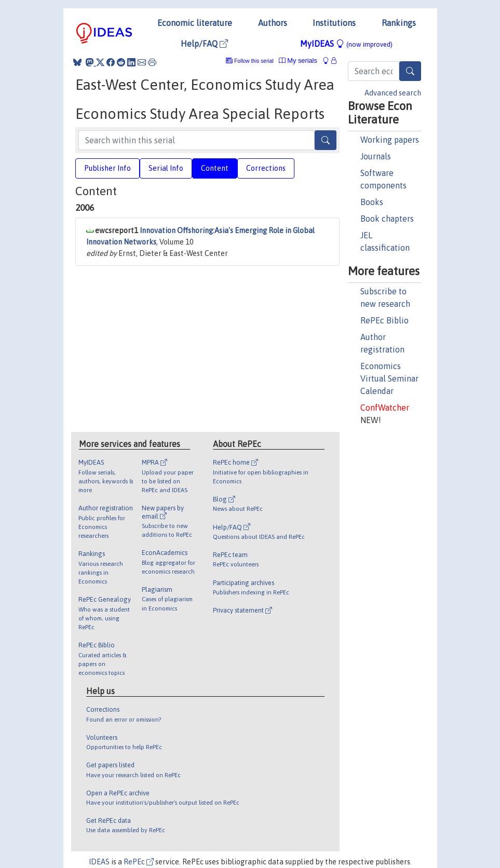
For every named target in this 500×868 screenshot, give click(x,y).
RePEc (139, 862)
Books (372, 202)
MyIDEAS (346, 44)
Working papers (390, 140)
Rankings (399, 23)
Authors (273, 23)
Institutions (334, 23)
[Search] (410, 71)
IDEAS (99, 862)
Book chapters (387, 219)
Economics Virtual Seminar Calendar (389, 378)
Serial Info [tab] (166, 168)
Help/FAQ (204, 44)
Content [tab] (215, 168)
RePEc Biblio (384, 320)
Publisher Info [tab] (107, 168)
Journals (376, 156)
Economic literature (195, 23)
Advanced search (393, 93)
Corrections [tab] (266, 168)
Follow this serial (254, 61)
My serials (298, 60)
